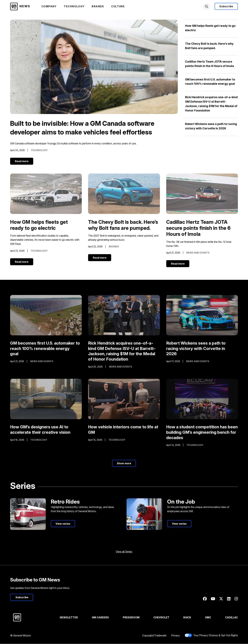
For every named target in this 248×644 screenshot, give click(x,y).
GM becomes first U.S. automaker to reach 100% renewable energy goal (45, 349)
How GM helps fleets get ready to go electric (39, 225)
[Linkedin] (229, 599)
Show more (124, 463)
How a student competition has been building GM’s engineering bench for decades (202, 432)
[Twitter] (221, 599)
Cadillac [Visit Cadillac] (231, 618)
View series (63, 524)
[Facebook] (205, 599)
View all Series (124, 552)
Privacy (175, 636)
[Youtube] (213, 599)
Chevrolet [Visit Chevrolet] (161, 618)
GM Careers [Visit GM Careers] (100, 618)
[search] (207, 6)
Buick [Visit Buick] (187, 618)
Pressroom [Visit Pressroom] (131, 618)
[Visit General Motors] (30, 618)
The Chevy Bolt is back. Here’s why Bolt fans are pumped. (123, 225)
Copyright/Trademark (154, 636)
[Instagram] (236, 599)
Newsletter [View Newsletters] (69, 618)
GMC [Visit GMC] (208, 618)
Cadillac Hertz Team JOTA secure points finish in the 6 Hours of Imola (198, 228)
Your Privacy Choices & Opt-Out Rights (211, 636)
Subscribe (226, 6)
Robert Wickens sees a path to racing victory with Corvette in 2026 (196, 349)
